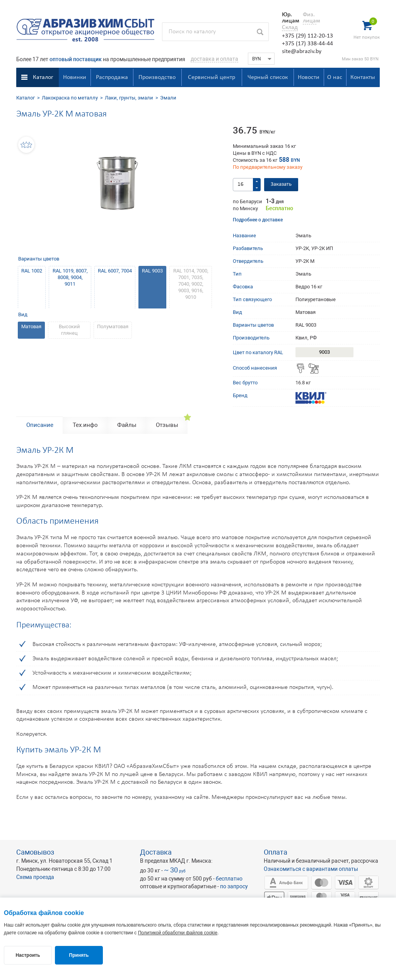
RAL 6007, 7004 (115, 271)
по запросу (234, 886)
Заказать (281, 184)
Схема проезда (35, 877)
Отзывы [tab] (167, 425)
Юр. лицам (289, 18)
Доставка (156, 852)
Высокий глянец (69, 330)
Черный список (268, 77)
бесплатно (229, 879)
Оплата (276, 852)
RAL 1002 (32, 271)
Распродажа (112, 77)
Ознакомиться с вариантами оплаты (311, 869)
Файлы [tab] (127, 425)
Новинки (75, 77)
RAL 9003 (152, 271)
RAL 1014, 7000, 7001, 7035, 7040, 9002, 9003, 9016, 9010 (191, 284)
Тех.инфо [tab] (85, 425)
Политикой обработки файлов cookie (178, 933)
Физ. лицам (310, 18)
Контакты (363, 77)
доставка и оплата (214, 59)
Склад (290, 27)
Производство (157, 77)
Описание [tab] (40, 425)
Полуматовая (113, 326)
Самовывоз (35, 852)
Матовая (31, 326)
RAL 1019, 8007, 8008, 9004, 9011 (70, 277)
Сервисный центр (212, 77)
